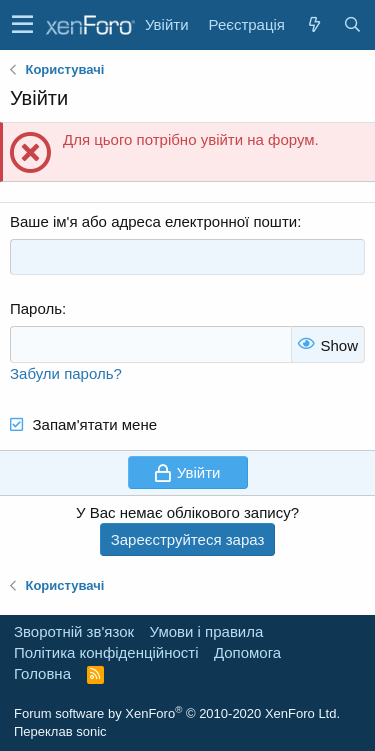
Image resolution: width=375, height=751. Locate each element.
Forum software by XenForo (177, 713)
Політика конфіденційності (106, 652)
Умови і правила (207, 631)
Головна (42, 673)
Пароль (36, 308)
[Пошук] (352, 24)
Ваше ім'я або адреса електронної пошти (153, 221)
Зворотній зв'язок (74, 631)
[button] (22, 25)
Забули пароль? (66, 373)
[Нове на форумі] (314, 24)
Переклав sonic (60, 731)
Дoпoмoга (247, 652)
